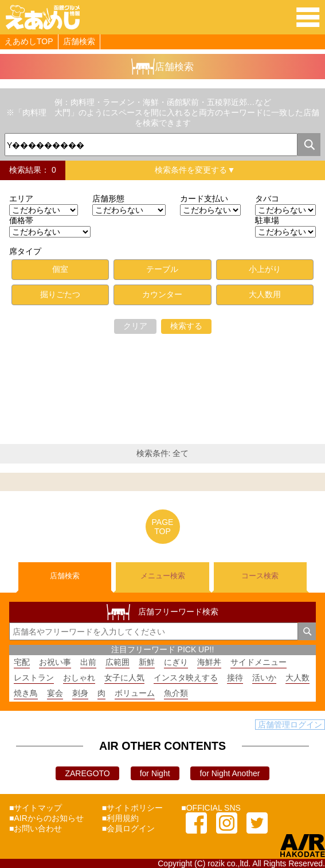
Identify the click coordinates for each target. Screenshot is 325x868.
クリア (135, 326)
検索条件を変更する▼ (195, 170)
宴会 (55, 693)
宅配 (22, 662)
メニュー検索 (163, 576)
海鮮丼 (209, 662)
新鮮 (147, 662)
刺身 (80, 693)
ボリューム (135, 693)
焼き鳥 (26, 693)
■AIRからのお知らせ (46, 818)
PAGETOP (163, 527)
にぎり (176, 662)
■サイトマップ (36, 808)
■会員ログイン (128, 828)
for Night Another (230, 773)
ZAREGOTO (87, 773)
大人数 (297, 678)
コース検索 (260, 576)
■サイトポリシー (132, 808)
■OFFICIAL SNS (211, 808)
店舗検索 (79, 41)
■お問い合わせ (36, 828)
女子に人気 (124, 678)
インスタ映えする (186, 678)
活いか (264, 678)
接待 (235, 678)
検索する (186, 326)
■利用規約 (120, 818)
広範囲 (118, 662)
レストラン (34, 678)
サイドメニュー (259, 662)
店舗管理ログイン (290, 725)
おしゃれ (79, 678)
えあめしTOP (29, 41)
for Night (155, 773)
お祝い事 (55, 662)
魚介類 (176, 693)
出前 (88, 662)
